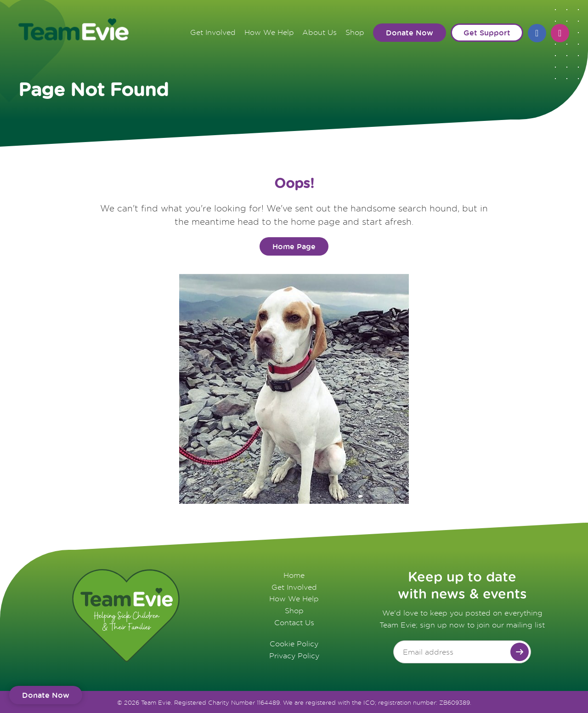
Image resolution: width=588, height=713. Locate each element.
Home (294, 575)
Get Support (487, 32)
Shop (355, 31)
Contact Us (294, 622)
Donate (46, 695)
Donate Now (410, 32)
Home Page (294, 246)
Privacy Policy (294, 655)
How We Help (268, 31)
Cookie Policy (294, 643)
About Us (319, 31)
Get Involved (211, 31)
